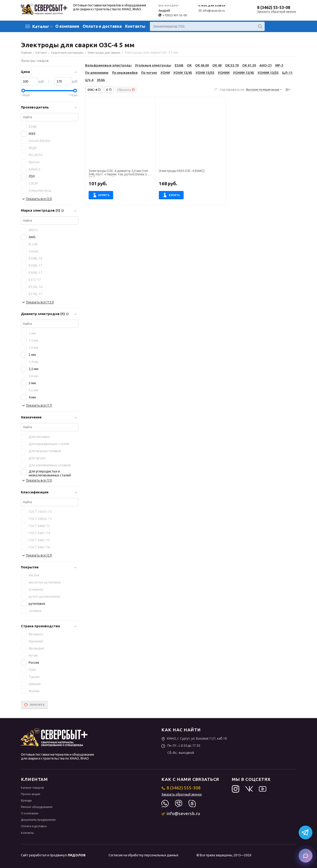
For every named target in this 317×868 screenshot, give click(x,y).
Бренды (26, 800)
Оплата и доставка (102, 26)
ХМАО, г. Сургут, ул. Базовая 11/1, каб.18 (194, 738)
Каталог (41, 26)
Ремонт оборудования (37, 807)
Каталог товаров (32, 788)
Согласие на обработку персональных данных (143, 855)
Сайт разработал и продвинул (53, 855)
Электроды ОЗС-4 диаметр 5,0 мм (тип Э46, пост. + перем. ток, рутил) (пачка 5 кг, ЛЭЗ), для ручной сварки (120, 173)
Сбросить (126, 90)
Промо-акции (31, 794)
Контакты (135, 26)
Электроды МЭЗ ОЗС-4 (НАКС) (182, 171)
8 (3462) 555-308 (181, 788)
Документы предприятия (38, 820)
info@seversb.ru (212, 11)
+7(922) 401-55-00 (173, 15)
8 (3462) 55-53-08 (274, 7)
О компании (67, 26)
